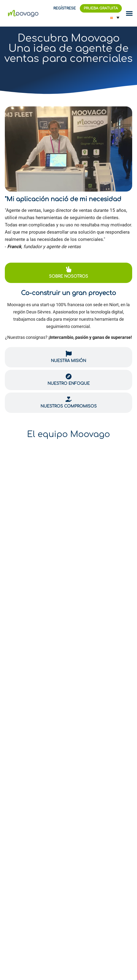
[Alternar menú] (129, 13)
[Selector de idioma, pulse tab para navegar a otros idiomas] (115, 18)
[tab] (68, 273)
